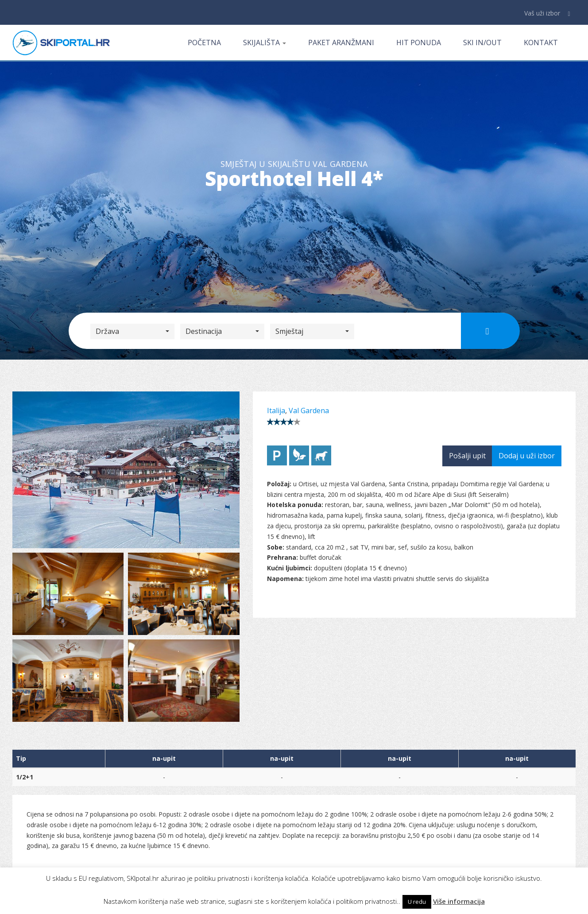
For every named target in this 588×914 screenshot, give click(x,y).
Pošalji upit (467, 456)
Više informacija (459, 901)
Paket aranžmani (341, 43)
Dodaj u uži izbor (527, 456)
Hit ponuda (419, 43)
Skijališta (265, 43)
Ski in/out (482, 43)
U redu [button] (417, 902)
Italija (276, 411)
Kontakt (541, 43)
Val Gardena (309, 411)
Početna (204, 43)
